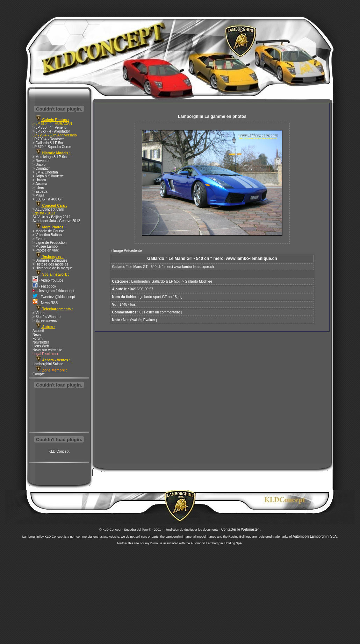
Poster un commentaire (162, 312)
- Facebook (44, 286)
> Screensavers (45, 321)
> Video (38, 313)
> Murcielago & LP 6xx (50, 157)
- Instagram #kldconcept (53, 291)
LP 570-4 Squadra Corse (52, 147)
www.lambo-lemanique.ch (194, 267)
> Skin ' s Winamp (46, 317)
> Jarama (40, 184)
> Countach (41, 168)
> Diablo (39, 165)
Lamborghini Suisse (48, 364)
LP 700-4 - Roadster (48, 139)
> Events (39, 239)
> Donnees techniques (50, 260)
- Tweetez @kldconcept (54, 297)
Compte (39, 374)
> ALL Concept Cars (48, 209)
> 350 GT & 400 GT (48, 199)
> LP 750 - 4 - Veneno (49, 128)
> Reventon (41, 161)
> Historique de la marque (53, 268)
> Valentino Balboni (48, 235)
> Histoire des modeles (50, 264)
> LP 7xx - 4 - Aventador (51, 131)
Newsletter (41, 342)
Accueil (38, 331)
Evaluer (149, 320)
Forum (38, 338)
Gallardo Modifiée (199, 281)
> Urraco (39, 180)
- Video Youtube (48, 280)
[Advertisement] (59, 411)
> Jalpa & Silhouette (48, 176)
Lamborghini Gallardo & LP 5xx (156, 281)
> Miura (38, 195)
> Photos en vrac (46, 250)
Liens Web (41, 346)
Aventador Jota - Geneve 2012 (56, 221)
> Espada (40, 192)
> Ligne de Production (50, 243)
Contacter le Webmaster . (241, 529)
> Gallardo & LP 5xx (48, 143)
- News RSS (45, 303)
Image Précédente (128, 251)
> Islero (38, 188)
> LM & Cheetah (45, 172)
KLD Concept (59, 451)
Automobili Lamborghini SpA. (315, 536)
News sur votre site (47, 350)
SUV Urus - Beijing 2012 (51, 217)
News (37, 335)
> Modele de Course (48, 231)
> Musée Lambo (45, 246)
